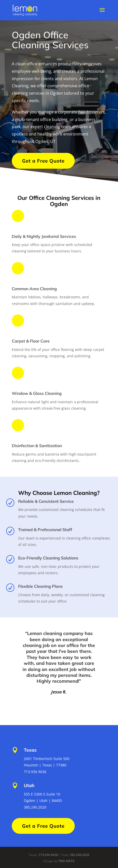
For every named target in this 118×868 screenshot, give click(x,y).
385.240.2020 (80, 855)
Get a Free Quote (43, 161)
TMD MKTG (66, 861)
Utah (29, 785)
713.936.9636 (48, 855)
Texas (30, 750)
